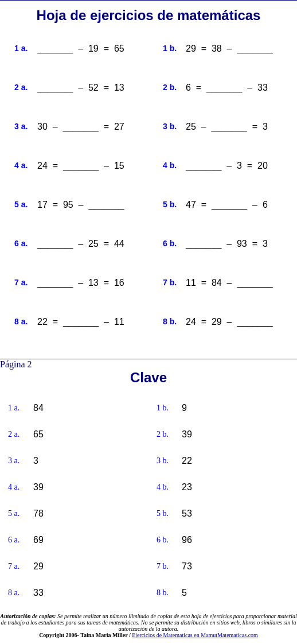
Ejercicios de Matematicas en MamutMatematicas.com (195, 635)
